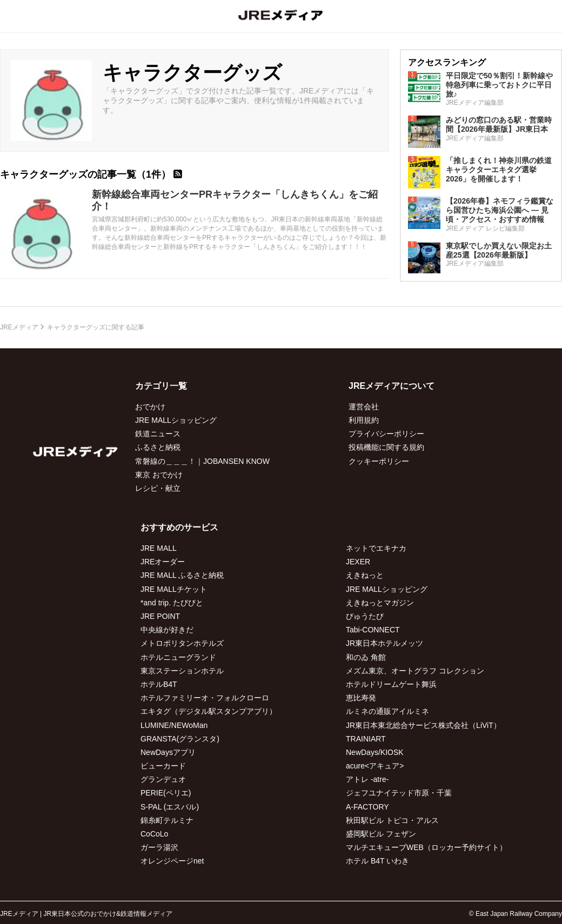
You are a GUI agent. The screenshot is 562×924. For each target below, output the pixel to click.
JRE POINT (160, 616)
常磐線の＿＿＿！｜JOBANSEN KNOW (202, 461)
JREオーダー (163, 562)
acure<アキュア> (375, 766)
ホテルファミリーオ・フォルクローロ (205, 698)
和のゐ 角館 (366, 657)
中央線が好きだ (167, 630)
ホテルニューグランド (178, 657)
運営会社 (364, 407)
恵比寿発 (361, 698)
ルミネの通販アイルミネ (387, 711)
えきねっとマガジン (380, 603)
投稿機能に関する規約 (386, 447)
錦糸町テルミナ (167, 820)
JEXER (358, 562)
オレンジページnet (172, 861)
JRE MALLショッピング (176, 420)
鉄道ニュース (158, 434)
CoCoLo (154, 834)
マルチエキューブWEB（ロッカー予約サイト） (426, 847)
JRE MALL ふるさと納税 (182, 575)
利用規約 (364, 420)
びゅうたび (365, 616)
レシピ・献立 (158, 488)
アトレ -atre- (367, 779)
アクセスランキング (447, 62)
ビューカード (163, 766)
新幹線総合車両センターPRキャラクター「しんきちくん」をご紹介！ (235, 200)
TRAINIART (366, 739)
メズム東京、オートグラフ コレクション (415, 671)
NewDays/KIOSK (375, 752)
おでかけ (150, 407)
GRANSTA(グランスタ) (180, 739)
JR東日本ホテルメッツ (384, 643)
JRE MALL (159, 548)
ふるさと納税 (158, 447)
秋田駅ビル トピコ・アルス (392, 820)
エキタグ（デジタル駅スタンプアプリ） (209, 711)
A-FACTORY (367, 807)
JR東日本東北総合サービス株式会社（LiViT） (423, 725)
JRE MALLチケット (174, 589)
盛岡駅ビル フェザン (381, 834)
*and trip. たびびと (172, 603)
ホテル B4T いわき (377, 861)
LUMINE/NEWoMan (174, 725)
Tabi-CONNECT (373, 630)
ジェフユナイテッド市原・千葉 (399, 793)
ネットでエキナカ (376, 548)
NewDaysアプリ (168, 752)
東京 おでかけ (159, 475)
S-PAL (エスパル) (170, 807)
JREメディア (19, 327)
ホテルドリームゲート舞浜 (391, 684)
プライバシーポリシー (386, 434)
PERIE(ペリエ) (166, 793)
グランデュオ (163, 779)
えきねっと (365, 575)
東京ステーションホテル (182, 671)
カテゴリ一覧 (161, 386)
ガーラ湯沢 (159, 847)
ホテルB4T (159, 684)
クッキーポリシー (379, 461)
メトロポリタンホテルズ (182, 643)
